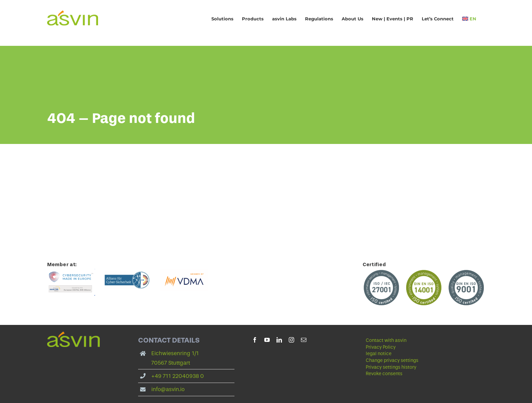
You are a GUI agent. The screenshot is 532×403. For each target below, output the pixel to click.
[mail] (304, 340)
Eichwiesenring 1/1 (175, 353)
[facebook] (255, 340)
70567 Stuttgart (171, 363)
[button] (414, 361)
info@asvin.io (168, 389)
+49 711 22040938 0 (178, 376)
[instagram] (291, 340)
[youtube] (267, 340)
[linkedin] (279, 340)
